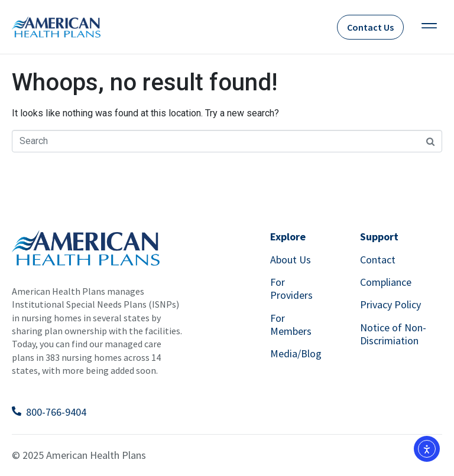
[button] (429, 27)
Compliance (386, 282)
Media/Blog (296, 353)
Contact (378, 260)
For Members (291, 325)
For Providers (291, 288)
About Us (291, 260)
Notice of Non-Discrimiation (393, 334)
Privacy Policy (390, 304)
